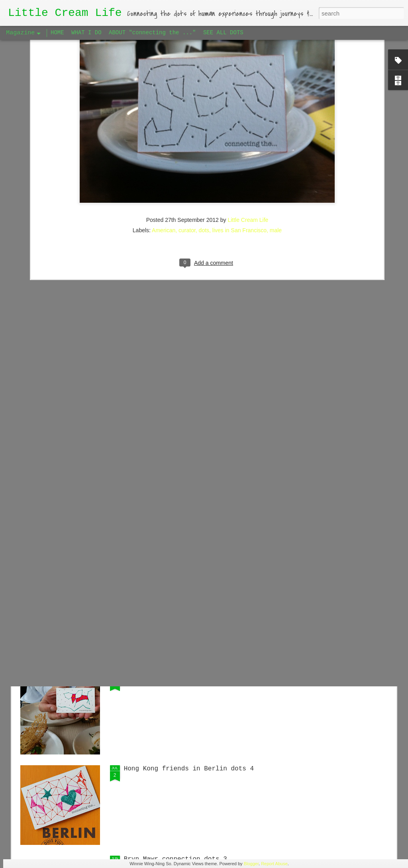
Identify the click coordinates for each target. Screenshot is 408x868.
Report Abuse (274, 864)
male (276, 123)
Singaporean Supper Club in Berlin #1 (193, 498)
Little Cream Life (248, 113)
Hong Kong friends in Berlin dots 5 (189, 588)
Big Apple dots (151, 678)
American (164, 123)
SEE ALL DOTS (223, 33)
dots (204, 123)
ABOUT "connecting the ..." (152, 33)
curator (187, 123)
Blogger (251, 864)
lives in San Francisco (239, 123)
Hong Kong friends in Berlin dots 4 (189, 769)
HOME (57, 33)
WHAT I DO (86, 33)
